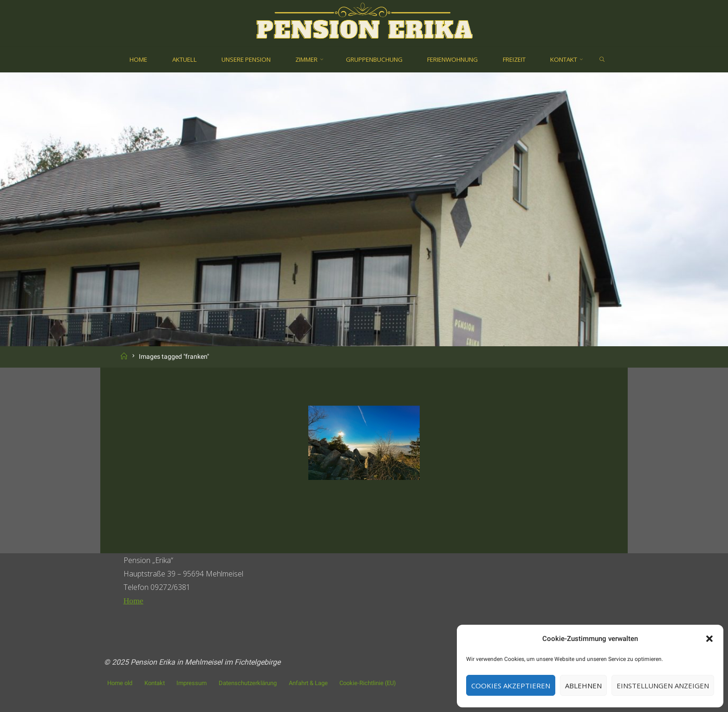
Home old (120, 683)
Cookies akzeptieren (511, 686)
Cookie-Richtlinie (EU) (368, 683)
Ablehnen (583, 686)
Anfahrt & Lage (308, 683)
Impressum (192, 683)
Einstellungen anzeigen (663, 686)
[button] (709, 639)
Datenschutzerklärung (248, 683)
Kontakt (155, 683)
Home (133, 601)
